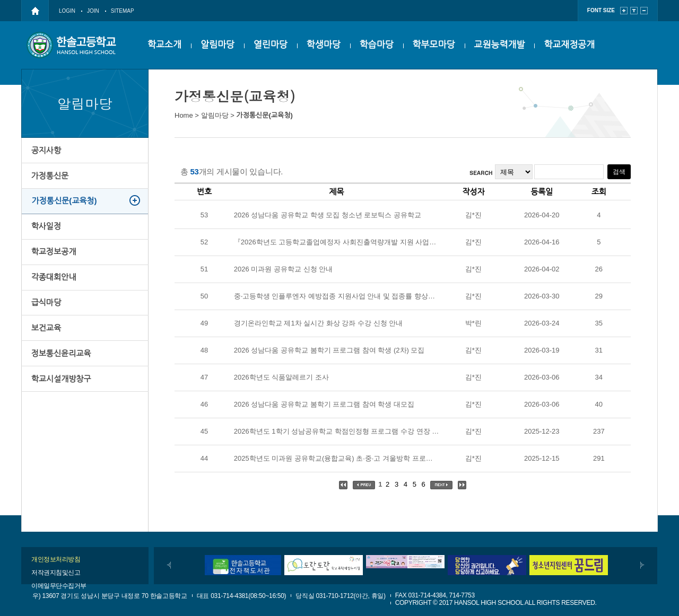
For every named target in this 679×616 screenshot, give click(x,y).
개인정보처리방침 (56, 559)
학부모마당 (434, 45)
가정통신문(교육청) (65, 208)
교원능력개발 (500, 45)
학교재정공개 (569, 45)
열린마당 (271, 45)
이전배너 (169, 565)
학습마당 (377, 45)
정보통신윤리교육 (62, 376)
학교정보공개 (54, 264)
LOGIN (67, 11)
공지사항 (47, 151)
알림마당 (217, 45)
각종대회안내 (54, 292)
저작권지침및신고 (56, 573)
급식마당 (47, 320)
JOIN (93, 11)
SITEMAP (123, 11)
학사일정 (47, 236)
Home (184, 115)
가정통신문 (51, 179)
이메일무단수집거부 (59, 586)
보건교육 (47, 348)
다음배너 (642, 565)
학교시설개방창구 (62, 404)
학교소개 (164, 45)
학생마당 (324, 45)
